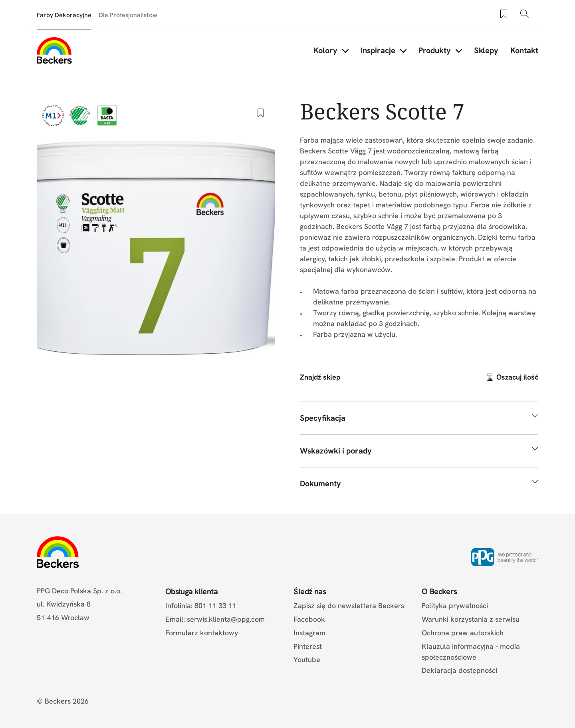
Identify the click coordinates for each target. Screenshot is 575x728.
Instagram (309, 633)
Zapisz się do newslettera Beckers (349, 606)
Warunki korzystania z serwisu (471, 619)
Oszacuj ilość (517, 377)
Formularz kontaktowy (202, 633)
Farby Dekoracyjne (64, 15)
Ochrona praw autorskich (463, 633)
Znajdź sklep (320, 377)
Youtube (307, 659)
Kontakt (524, 50)
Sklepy (486, 50)
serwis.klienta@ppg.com (226, 619)
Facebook (309, 619)
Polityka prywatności (455, 606)
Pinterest (308, 646)
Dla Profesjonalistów (128, 15)
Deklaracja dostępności (459, 670)
